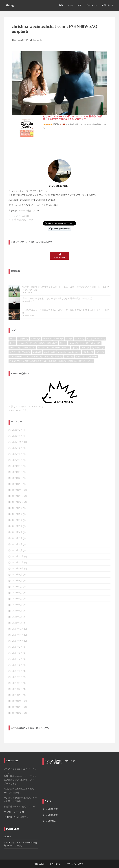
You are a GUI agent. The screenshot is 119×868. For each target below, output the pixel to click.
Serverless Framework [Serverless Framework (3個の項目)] (49, 342)
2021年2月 (17, 683)
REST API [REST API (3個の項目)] (15, 342)
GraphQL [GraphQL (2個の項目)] (100, 333)
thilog (10, 5)
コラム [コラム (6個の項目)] (100, 346)
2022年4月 (17, 599)
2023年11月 (18, 490)
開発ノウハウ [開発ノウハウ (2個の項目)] (86, 355)
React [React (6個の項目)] (84, 337)
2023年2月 (17, 539)
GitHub (7, 831)
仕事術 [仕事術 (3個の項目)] (69, 351)
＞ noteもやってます (19, 405)
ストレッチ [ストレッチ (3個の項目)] (16, 351)
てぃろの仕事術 (50, 803)
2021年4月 (17, 671)
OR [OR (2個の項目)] (42, 337)
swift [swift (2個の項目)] (66, 342)
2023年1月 (17, 545)
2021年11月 (18, 629)
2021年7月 (17, 653)
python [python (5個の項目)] (73, 337)
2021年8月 (17, 647)
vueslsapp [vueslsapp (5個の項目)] (50, 346)
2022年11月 (18, 557)
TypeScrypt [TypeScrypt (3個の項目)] (98, 342)
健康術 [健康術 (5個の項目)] (80, 351)
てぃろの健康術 (50, 809)
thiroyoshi (37, 40)
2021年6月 (17, 659)
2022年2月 (17, 611)
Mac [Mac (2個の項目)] (33, 337)
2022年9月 (17, 569)
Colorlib (62, 865)
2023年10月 (18, 497)
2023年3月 (17, 533)
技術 (61, 5)
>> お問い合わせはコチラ (16, 811)
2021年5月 (17, 665)
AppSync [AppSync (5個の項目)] (23, 333)
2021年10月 (18, 635)
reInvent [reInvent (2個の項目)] (95, 337)
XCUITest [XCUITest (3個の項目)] (88, 346)
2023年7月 (17, 509)
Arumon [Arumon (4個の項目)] (36, 333)
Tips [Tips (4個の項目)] (75, 342)
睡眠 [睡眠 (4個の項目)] (62, 355)
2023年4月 (17, 527)
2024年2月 (17, 472)
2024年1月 (17, 478)
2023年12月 (18, 484)
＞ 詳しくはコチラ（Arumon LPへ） (26, 401)
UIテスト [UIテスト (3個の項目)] (15, 346)
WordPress (81, 865)
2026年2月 (17, 424)
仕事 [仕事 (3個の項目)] (59, 351)
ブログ (70, 5)
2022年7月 (17, 581)
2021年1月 (17, 689)
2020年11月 (18, 701)
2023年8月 (17, 503)
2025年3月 (17, 454)
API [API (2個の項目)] (12, 333)
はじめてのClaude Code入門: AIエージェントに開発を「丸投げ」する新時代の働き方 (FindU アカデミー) (73, 118)
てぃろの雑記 (49, 815)
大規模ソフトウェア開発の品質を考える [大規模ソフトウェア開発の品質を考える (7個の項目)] (28, 355)
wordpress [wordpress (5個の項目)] (74, 346)
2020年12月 (18, 695)
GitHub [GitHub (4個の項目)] (80, 333)
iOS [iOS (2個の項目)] (12, 337)
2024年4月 (17, 460)
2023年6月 (17, 515)
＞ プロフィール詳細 (19, 216)
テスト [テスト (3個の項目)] (49, 351)
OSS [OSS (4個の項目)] (63, 337)
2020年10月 (18, 707)
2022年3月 (17, 605)
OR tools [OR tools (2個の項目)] (52, 337)
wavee (15, 722)
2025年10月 (18, 436)
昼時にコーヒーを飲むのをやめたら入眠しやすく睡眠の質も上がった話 (45, 298)
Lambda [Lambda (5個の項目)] (23, 337)
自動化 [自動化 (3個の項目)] (72, 355)
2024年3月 (17, 466)
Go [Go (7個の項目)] (89, 333)
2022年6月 (17, 587)
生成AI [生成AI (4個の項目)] (53, 355)
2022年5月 (17, 593)
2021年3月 (17, 677)
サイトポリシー (56, 859)
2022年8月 (17, 575)
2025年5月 (17, 448)
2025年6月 (17, 442)
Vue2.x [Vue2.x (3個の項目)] (37, 346)
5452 (56, 124)
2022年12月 (18, 551)
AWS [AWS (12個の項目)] (47, 333)
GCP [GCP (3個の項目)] (69, 333)
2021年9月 (17, 641)
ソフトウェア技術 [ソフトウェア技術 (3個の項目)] (33, 351)
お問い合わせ (107, 5)
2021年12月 (18, 623)
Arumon (22, 210)
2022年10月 (18, 563)
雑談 (79, 5)
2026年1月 (17, 430)
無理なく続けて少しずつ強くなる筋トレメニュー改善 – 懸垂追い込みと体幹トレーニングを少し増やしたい (58, 288)
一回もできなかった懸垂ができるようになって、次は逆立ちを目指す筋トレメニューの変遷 (55, 307)
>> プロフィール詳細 (14, 806)
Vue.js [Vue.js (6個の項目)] (26, 346)
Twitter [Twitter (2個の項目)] (85, 342)
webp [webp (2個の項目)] (62, 346)
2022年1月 (17, 617)
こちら (42, 722)
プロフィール (92, 5)
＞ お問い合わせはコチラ (21, 219)
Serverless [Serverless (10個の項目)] (29, 342)
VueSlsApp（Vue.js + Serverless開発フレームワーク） (21, 838)
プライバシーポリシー (76, 859)
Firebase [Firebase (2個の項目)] (58, 333)
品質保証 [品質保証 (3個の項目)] (91, 351)
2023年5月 (17, 521)
